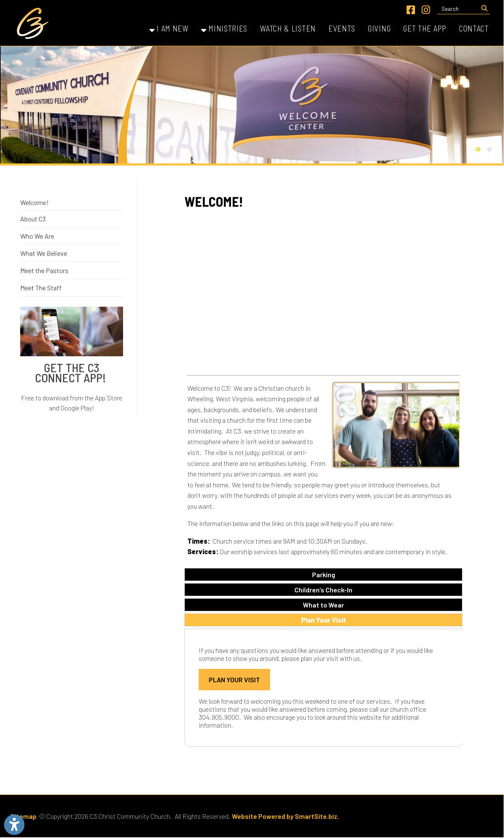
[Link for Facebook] (411, 10)
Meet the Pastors (44, 270)
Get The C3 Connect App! (72, 372)
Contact (474, 28)
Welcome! (34, 202)
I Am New (169, 28)
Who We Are (37, 236)
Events (342, 28)
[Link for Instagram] (426, 10)
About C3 (33, 219)
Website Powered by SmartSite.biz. (285, 816)
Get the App (425, 28)
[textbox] (458, 9)
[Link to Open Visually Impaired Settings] (14, 825)
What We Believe (44, 253)
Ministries (224, 28)
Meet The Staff (41, 288)
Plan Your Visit (234, 680)
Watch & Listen (288, 28)
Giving (379, 28)
